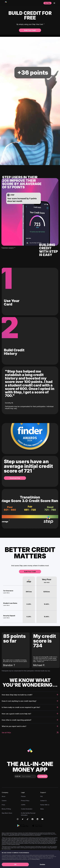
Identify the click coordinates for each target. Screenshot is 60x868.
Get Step (47, 3)
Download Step (15, 478)
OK (15, 864)
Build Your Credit (30, 30)
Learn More (6, 593)
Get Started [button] (42, 776)
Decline (42, 864)
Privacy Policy (36, 859)
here (50, 858)
